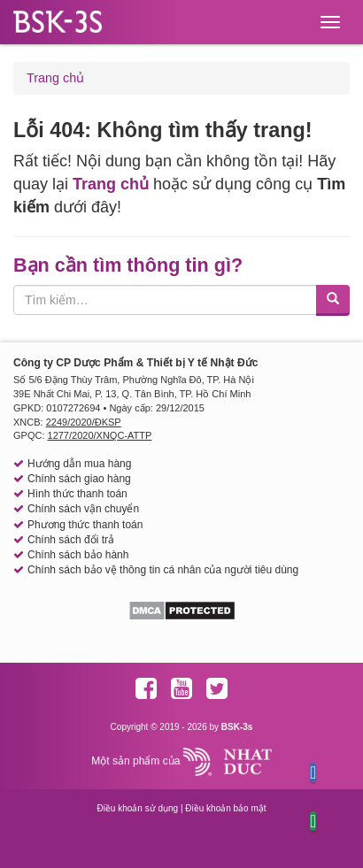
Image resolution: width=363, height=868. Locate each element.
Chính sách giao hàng (79, 479)
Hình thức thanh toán (77, 494)
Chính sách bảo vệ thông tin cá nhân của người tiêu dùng (163, 570)
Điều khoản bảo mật (225, 808)
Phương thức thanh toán (85, 525)
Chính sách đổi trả (71, 540)
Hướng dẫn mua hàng (79, 464)
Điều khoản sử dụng (137, 808)
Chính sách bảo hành (78, 555)
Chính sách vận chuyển (83, 509)
